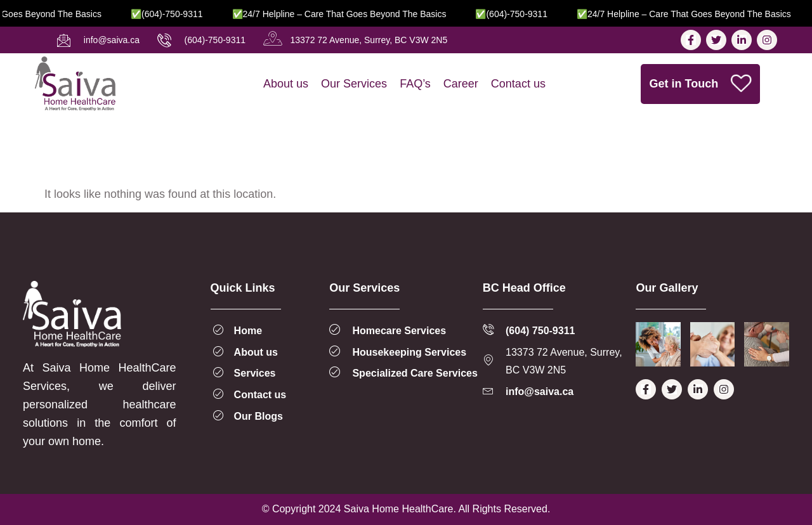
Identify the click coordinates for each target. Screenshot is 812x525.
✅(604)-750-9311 (180, 14)
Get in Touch (701, 84)
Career (461, 84)
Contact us (518, 84)
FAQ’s (415, 84)
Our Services (354, 84)
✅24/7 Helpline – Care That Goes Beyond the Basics (352, 14)
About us (286, 84)
